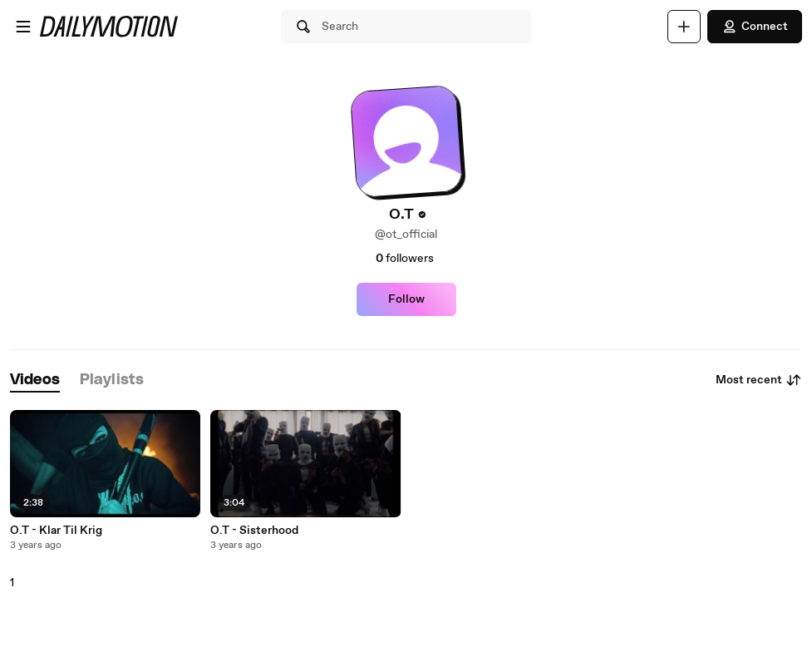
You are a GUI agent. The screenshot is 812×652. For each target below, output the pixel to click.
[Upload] (684, 27)
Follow (406, 299)
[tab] (35, 380)
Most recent (759, 380)
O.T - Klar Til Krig (56, 531)
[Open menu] (23, 27)
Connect (755, 27)
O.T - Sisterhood (254, 531)
